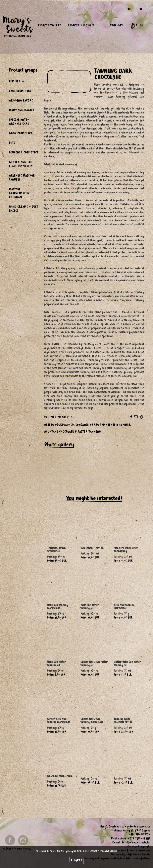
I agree (76, 860)
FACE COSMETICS (20, 92)
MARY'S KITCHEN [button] (81, 26)
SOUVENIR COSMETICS (24, 153)
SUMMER (17, 82)
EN (140, 10)
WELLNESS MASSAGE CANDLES (22, 178)
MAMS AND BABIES (22, 111)
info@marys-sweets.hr (136, 843)
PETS (12, 143)
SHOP (137, 26)
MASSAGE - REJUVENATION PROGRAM (19, 194)
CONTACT (117, 26)
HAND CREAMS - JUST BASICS (24, 209)
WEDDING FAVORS (21, 101)
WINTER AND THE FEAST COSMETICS (21, 165)
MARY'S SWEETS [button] (50, 26)
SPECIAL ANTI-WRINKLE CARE (19, 122)
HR (130, 10)
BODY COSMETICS (21, 134)
